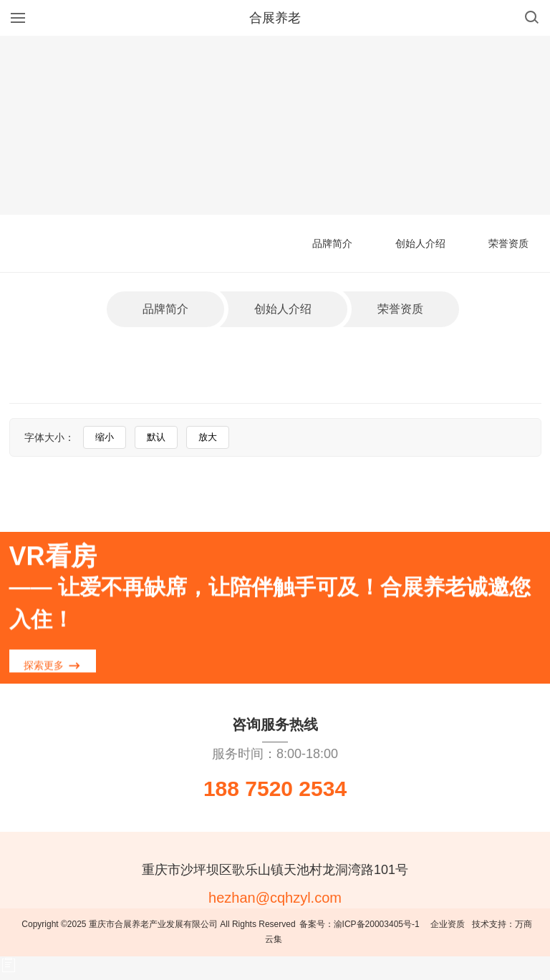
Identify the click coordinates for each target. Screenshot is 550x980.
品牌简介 (332, 243)
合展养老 (275, 18)
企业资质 (448, 924)
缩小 (105, 437)
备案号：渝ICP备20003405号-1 (360, 924)
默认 (156, 437)
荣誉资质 (508, 243)
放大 (208, 437)
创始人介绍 (420, 243)
